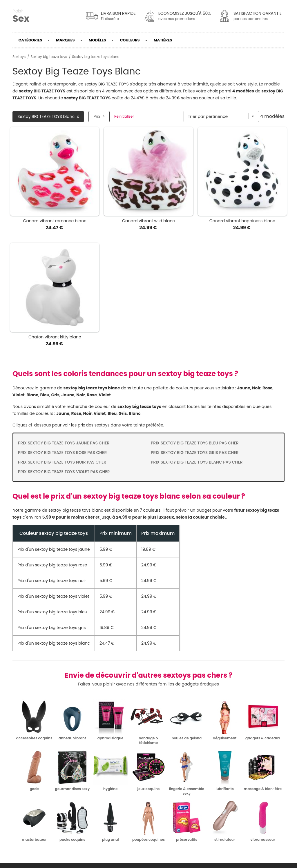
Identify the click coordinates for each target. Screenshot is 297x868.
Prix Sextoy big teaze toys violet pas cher (64, 472)
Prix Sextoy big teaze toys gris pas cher (195, 453)
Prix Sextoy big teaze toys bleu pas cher (195, 443)
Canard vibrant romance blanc (55, 221)
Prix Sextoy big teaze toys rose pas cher (62, 453)
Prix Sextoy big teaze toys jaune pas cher (64, 443)
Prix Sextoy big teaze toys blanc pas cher (197, 462)
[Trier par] (221, 116)
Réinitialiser (124, 116)
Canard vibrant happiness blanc (242, 221)
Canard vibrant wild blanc (148, 221)
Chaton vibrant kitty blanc (55, 337)
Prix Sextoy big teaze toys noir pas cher (62, 462)
